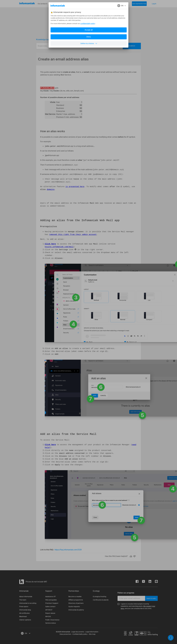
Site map (92, 633)
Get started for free (139, 4)
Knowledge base (43, 39)
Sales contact (50, 605)
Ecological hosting (100, 595)
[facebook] (137, 581)
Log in (154, 4)
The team (23, 599)
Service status (51, 622)
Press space (24, 605)
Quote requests (74, 605)
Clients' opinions (25, 619)
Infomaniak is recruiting (28, 602)
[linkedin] (148, 581)
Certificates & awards (101, 599)
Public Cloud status (52, 619)
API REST (49, 609)
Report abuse (50, 612)
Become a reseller (75, 595)
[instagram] (155, 581)
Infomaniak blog (25, 609)
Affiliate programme (76, 599)
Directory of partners (76, 602)
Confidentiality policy (80, 633)
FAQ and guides (51, 599)
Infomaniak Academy (76, 609)
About (70, 4)
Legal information (92, 630)
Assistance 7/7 (51, 595)
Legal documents (78, 630)
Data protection (65, 633)
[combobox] (87, 46)
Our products (44, 4)
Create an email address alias (67, 39)
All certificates (24, 612)
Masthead (23, 615)
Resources (58, 4)
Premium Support (52, 602)
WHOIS (48, 615)
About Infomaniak (26, 595)
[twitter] (142, 581)
